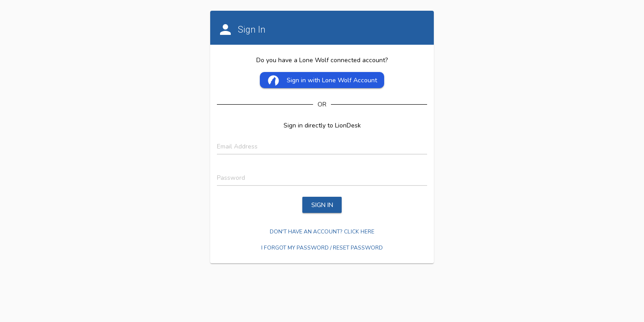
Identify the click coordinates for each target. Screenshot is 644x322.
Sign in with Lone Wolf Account (322, 80)
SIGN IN (322, 205)
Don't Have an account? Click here (322, 232)
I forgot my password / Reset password (322, 247)
